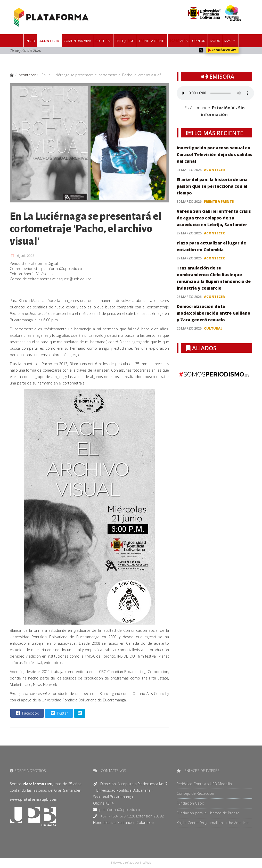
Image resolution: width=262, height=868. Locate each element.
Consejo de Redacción (195, 793)
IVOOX (215, 41)
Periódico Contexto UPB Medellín (204, 784)
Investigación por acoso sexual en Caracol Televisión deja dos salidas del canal (214, 154)
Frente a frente (152, 41)
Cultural (103, 41)
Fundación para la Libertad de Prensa (208, 813)
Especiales (179, 41)
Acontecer (49, 41)
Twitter (59, 713)
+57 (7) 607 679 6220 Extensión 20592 (132, 816)
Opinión (199, 41)
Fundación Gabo (190, 803)
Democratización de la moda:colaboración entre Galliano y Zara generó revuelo (214, 313)
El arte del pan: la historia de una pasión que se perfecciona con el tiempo (212, 186)
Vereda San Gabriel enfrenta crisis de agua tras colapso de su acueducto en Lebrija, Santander (214, 218)
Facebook (27, 713)
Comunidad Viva (77, 41)
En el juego (125, 41)
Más (228, 41)
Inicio (30, 41)
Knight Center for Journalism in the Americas (213, 823)
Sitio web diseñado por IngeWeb (131, 862)
